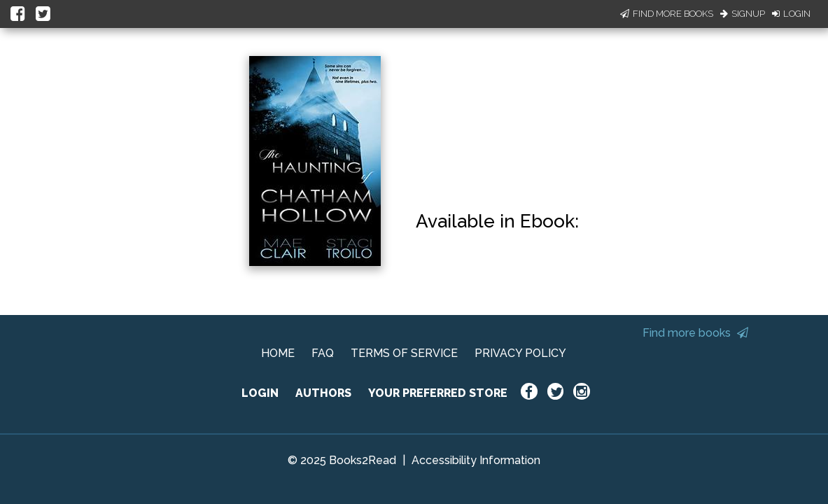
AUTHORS (323, 393)
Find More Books (667, 14)
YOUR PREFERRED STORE (438, 393)
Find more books (695, 333)
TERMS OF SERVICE (404, 353)
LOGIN (260, 393)
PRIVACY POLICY (520, 353)
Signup (743, 14)
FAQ (323, 353)
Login (791, 14)
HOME (278, 353)
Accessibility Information (476, 460)
